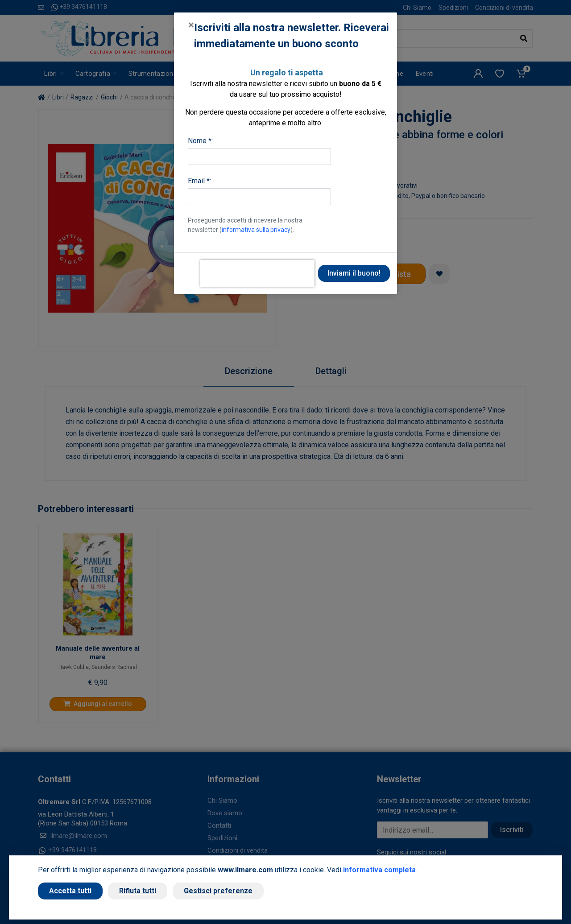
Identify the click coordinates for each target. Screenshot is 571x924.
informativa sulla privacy (256, 230)
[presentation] (257, 273)
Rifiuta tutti (138, 891)
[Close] (191, 25)
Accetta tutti (70, 891)
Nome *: (200, 141)
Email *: (199, 181)
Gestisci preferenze (218, 891)
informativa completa (379, 870)
